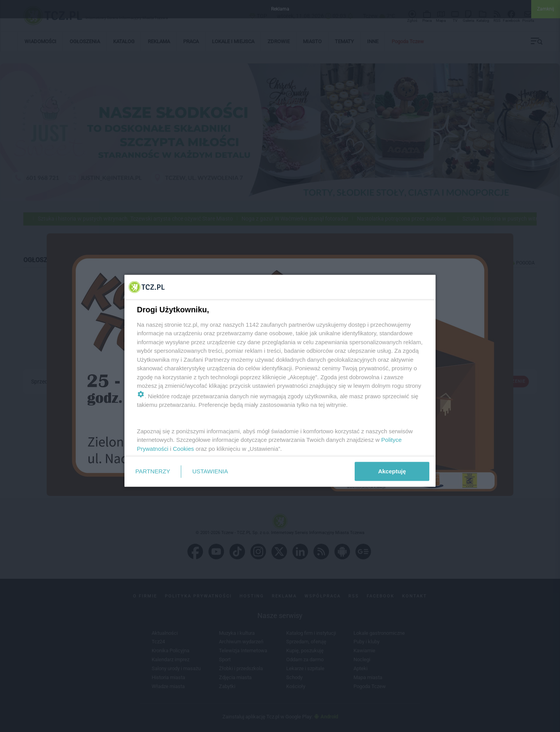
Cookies (184, 448)
